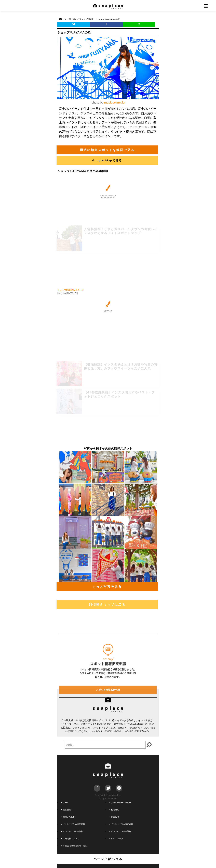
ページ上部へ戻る (108, 859)
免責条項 (114, 817)
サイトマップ (116, 838)
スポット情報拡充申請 (108, 714)
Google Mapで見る (107, 160)
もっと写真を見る (107, 586)
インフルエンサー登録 (120, 831)
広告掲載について (70, 838)
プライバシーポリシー (120, 802)
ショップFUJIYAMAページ (70, 290)
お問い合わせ (68, 817)
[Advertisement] (108, 260)
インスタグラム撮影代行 (121, 824)
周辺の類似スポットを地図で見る (107, 150)
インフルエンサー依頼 (72, 831)
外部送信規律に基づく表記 (74, 846)
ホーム (65, 802)
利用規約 (114, 809)
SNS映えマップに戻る (107, 604)
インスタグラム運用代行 (73, 824)
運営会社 (66, 809)
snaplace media (114, 102)
